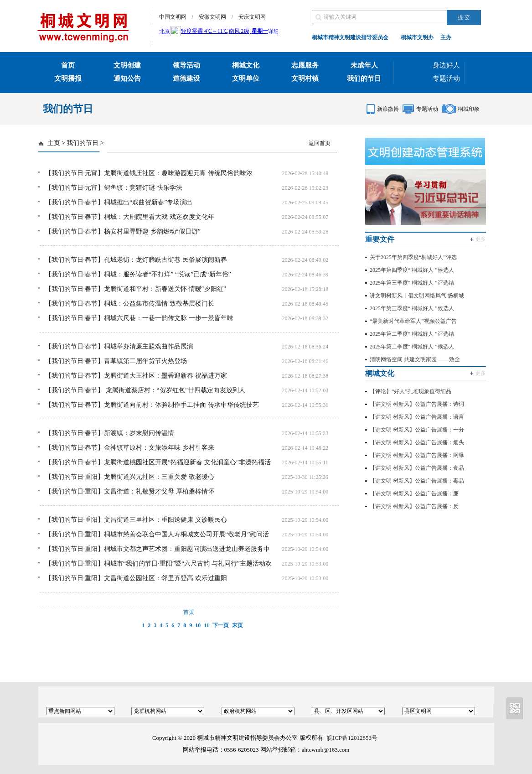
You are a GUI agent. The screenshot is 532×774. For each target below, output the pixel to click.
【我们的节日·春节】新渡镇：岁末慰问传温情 (110, 433)
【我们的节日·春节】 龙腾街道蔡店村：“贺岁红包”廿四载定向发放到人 (145, 390)
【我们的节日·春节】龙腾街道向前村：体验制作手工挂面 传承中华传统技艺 (152, 405)
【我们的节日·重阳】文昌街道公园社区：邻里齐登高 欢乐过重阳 (136, 578)
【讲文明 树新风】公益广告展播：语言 (417, 417)
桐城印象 (469, 109)
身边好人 (446, 65)
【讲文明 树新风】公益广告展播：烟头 (417, 442)
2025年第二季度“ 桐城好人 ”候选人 (412, 347)
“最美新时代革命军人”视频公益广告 (413, 321)
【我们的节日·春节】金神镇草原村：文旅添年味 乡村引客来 (130, 448)
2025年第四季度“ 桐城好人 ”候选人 (412, 270)
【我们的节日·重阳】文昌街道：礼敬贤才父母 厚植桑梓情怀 (130, 491)
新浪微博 (388, 109)
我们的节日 (83, 143)
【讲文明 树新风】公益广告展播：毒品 (417, 481)
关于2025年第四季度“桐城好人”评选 (413, 257)
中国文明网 (173, 17)
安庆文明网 (252, 17)
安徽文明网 (212, 17)
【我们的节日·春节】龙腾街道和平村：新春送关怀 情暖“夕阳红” (136, 289)
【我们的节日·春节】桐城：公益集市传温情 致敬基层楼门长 (130, 304)
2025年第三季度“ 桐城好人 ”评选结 (412, 283)
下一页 (221, 625)
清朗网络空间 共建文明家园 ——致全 (415, 359)
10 (198, 625)
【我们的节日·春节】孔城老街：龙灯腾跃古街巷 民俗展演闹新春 (136, 260)
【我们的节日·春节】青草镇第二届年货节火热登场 (116, 361)
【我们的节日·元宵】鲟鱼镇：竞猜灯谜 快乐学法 (114, 188)
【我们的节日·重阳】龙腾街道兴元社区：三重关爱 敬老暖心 (130, 477)
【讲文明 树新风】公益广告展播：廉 (414, 493)
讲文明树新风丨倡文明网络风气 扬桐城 (417, 296)
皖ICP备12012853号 (352, 738)
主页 (54, 143)
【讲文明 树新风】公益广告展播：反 (414, 506)
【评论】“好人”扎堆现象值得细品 (411, 391)
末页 (238, 625)
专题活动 (446, 78)
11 (206, 625)
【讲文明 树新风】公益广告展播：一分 (417, 430)
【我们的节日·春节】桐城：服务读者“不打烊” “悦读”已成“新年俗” (138, 274)
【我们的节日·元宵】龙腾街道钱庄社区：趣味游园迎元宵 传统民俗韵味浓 (149, 173)
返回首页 (320, 143)
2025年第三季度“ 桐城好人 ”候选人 (412, 308)
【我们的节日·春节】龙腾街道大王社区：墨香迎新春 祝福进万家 (136, 376)
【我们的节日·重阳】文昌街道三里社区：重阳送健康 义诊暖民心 (136, 520)
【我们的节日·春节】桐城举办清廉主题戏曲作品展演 (119, 346)
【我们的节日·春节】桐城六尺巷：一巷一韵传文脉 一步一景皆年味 (139, 318)
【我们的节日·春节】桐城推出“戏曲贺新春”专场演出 (119, 202)
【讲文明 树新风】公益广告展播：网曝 (417, 455)
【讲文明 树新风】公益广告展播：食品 (417, 468)
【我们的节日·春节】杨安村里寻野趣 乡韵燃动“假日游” (123, 231)
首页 (189, 612)
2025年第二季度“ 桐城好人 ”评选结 (412, 334)
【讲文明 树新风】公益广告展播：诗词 (417, 404)
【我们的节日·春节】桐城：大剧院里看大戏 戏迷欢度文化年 (130, 217)
